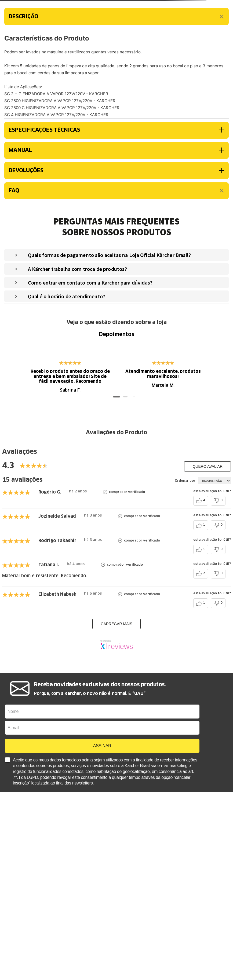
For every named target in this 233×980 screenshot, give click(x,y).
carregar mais (116, 624)
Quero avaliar (207, 466)
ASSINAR (102, 746)
